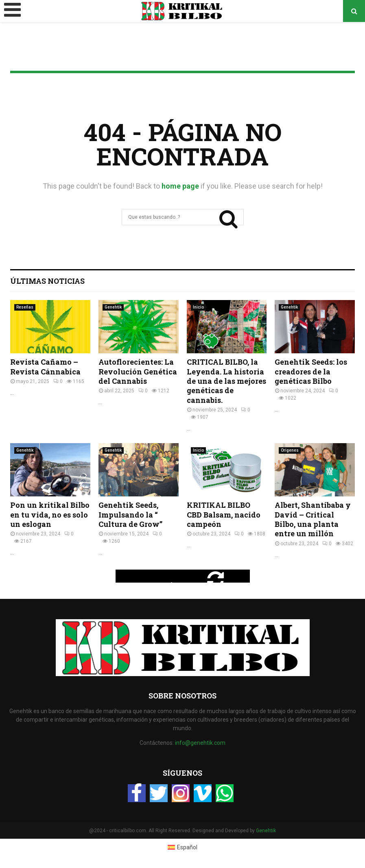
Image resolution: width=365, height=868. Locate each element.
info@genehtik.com (200, 743)
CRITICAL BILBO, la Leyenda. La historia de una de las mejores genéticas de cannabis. (226, 381)
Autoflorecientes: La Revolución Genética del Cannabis (138, 371)
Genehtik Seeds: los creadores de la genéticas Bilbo (311, 371)
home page (180, 186)
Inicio (198, 307)
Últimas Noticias (47, 281)
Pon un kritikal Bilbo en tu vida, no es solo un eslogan (50, 514)
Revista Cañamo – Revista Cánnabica (45, 367)
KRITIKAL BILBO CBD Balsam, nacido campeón (224, 514)
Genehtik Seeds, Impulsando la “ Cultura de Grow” (130, 514)
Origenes (290, 450)
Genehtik (113, 307)
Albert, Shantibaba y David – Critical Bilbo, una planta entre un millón (313, 519)
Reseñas (25, 307)
